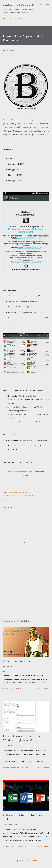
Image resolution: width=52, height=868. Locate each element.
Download (25, 492)
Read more (44, 688)
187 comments (18, 846)
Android (15, 492)
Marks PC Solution (19, 5)
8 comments (17, 688)
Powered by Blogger (26, 861)
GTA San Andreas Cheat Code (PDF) (26, 661)
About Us (7, 18)
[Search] (41, 5)
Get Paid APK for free (14, 496)
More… (21, 18)
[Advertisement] (26, 594)
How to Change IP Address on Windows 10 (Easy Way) (22, 738)
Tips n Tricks (31, 496)
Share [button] (6, 500)
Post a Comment (20, 767)
